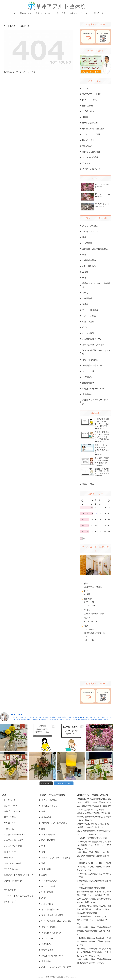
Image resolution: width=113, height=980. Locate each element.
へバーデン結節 (89, 316)
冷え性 (85, 272)
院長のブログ (10, 890)
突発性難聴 (87, 298)
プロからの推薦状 (90, 157)
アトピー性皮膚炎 (90, 310)
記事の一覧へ (88, 484)
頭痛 (84, 255)
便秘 (84, 278)
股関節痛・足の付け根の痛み (95, 249)
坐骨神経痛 (87, 243)
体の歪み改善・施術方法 (93, 129)
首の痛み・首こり (90, 232)
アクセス (86, 163)
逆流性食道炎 (88, 383)
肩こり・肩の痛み (90, 226)
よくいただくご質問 (91, 134)
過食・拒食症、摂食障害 (93, 345)
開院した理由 (88, 106)
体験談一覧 (9, 829)
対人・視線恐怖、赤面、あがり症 (96, 352)
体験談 (85, 117)
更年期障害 (87, 377)
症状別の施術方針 (90, 123)
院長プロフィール (90, 100)
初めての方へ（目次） (92, 94)
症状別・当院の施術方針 (15, 835)
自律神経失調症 (89, 260)
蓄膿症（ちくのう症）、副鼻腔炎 (96, 285)
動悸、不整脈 (88, 322)
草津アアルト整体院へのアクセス (19, 875)
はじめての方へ (11, 806)
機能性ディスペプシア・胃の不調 (96, 402)
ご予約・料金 (88, 111)
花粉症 (85, 304)
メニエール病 (88, 371)
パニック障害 (88, 333)
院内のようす (88, 140)
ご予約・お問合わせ (91, 169)
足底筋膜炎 (87, 394)
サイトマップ (10, 902)
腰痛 (84, 237)
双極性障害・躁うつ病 (92, 366)
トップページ (10, 800)
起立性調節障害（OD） (93, 339)
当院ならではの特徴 (91, 152)
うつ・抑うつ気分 (90, 360)
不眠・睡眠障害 (89, 266)
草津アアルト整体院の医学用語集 (19, 896)
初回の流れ (87, 146)
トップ (85, 88)
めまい (85, 327)
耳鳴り (85, 293)
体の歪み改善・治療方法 (15, 840)
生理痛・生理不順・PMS (93, 389)
